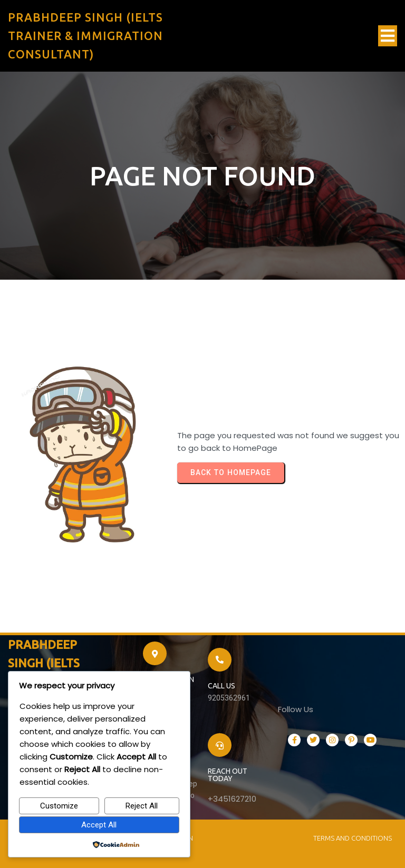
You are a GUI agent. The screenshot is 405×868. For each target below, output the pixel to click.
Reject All (142, 806)
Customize (59, 806)
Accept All (99, 825)
